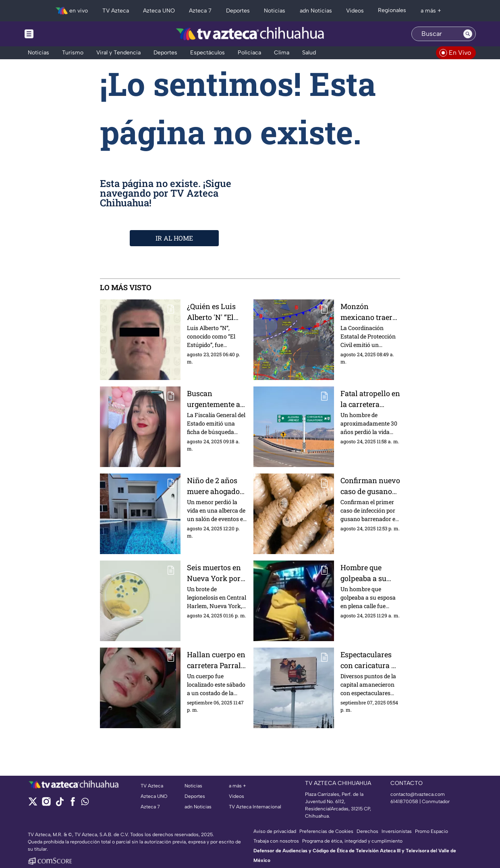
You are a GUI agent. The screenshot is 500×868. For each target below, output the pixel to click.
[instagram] (46, 804)
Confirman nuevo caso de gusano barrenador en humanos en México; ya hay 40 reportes (370, 486)
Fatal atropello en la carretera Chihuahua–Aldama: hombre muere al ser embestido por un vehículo (370, 399)
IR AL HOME (174, 238)
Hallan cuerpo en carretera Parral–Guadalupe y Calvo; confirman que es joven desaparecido (216, 660)
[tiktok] (59, 804)
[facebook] (73, 804)
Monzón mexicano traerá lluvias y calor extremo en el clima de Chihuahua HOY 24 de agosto (368, 312)
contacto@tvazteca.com (418, 794)
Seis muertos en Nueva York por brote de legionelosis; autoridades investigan (214, 573)
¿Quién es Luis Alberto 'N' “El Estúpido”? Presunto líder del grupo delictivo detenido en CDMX (211, 312)
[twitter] (33, 804)
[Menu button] (57, 34)
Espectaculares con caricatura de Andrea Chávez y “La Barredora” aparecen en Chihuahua (370, 660)
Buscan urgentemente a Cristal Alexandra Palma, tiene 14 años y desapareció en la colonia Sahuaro (217, 399)
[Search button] (468, 34)
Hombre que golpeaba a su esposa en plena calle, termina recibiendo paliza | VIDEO (370, 573)
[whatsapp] (85, 803)
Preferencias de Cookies (326, 831)
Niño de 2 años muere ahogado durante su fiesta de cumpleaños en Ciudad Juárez (216, 486)
